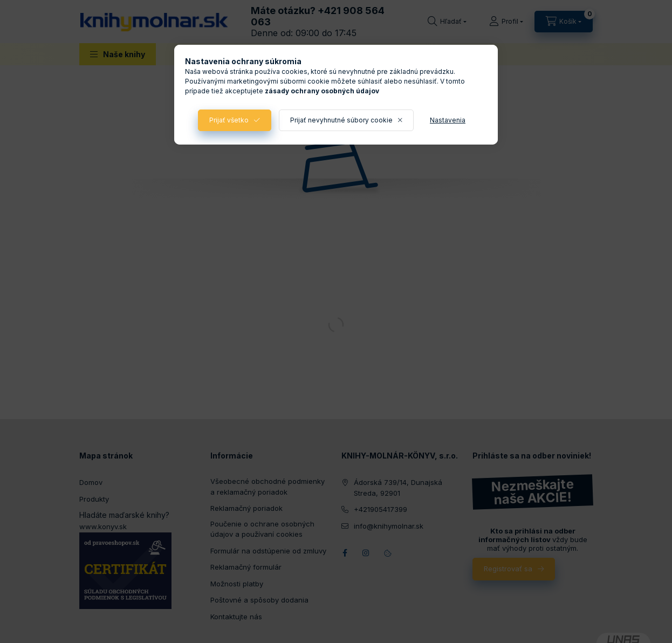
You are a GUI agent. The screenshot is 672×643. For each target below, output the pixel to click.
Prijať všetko (229, 120)
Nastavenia (448, 120)
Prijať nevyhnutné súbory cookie (341, 120)
